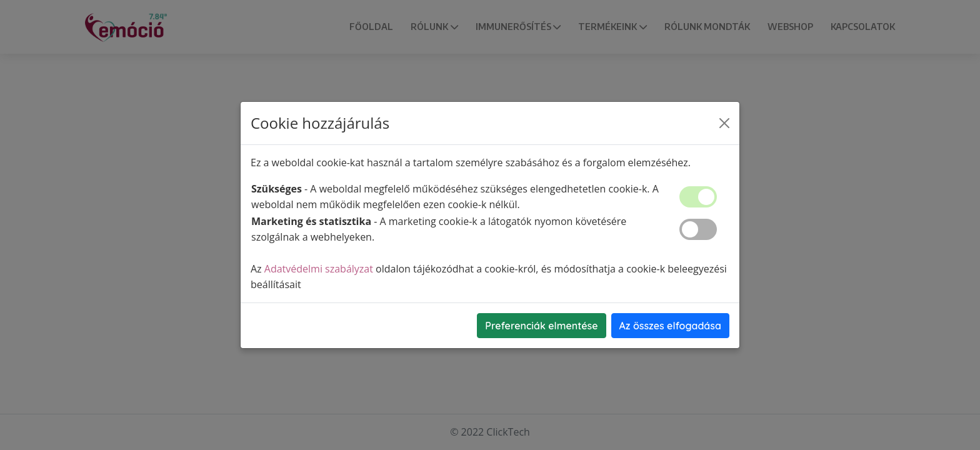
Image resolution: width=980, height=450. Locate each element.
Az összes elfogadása (670, 326)
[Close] (724, 123)
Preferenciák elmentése (541, 326)
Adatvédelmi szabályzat (319, 269)
